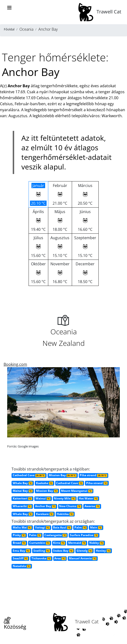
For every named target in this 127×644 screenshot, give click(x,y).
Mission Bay (63, 475)
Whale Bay (23, 483)
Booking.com (15, 364)
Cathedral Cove (29, 475)
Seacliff (20, 558)
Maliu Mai (22, 527)
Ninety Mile (65, 498)
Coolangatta (55, 535)
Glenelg (85, 551)
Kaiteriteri (22, 498)
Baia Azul (62, 527)
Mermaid (77, 543)
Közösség (15, 624)
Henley (103, 551)
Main (96, 527)
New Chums (70, 506)
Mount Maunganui (77, 491)
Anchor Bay (45, 506)
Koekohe (45, 483)
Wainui (43, 498)
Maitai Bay (23, 491)
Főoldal (9, 29)
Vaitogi (42, 527)
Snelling (42, 551)
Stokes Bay (63, 551)
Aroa (60, 558)
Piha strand (93, 475)
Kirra (59, 543)
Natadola (22, 566)
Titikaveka (41, 558)
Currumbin (40, 543)
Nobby (97, 543)
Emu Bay (21, 551)
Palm (81, 527)
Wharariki (22, 506)
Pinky (19, 535)
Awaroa (92, 506)
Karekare (45, 514)
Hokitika (65, 514)
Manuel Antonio (83, 558)
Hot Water (88, 498)
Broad (19, 543)
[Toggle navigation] (9, 8)
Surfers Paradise (84, 535)
